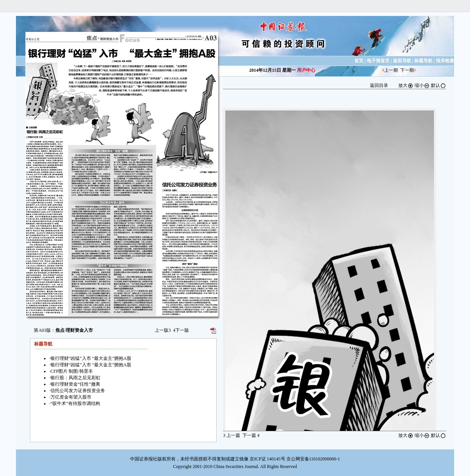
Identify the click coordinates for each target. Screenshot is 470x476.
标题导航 (423, 61)
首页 (359, 61)
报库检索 (445, 61)
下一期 (407, 70)
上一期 (391, 70)
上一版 (163, 330)
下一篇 (251, 435)
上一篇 (232, 435)
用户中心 (306, 70)
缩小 (422, 85)
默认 (439, 85)
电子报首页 (378, 61)
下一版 (181, 330)
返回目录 (379, 85)
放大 (406, 85)
